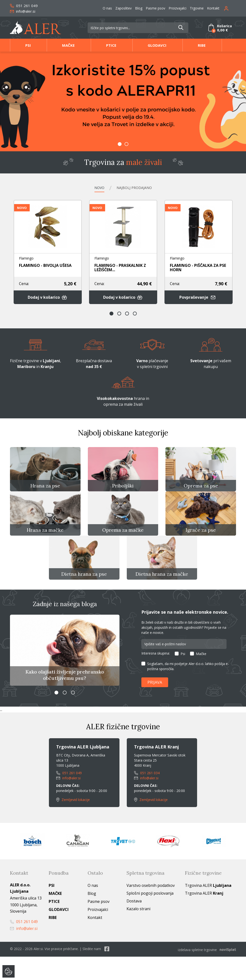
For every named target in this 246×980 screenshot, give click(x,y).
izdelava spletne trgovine (197, 973)
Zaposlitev (123, 8)
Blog (139, 8)
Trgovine (197, 8)
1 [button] (120, 144)
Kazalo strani (138, 933)
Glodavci (157, 45)
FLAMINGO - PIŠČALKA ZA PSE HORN (198, 268)
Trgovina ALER (208, 910)
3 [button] (127, 316)
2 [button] (127, 144)
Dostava (134, 925)
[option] (123, 101)
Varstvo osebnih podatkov (151, 910)
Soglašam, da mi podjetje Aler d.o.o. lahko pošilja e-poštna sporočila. (188, 690)
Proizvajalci (178, 8)
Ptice (111, 45)
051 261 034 (147, 797)
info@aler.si (23, 11)
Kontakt (213, 8)
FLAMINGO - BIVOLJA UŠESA (45, 265)
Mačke (68, 45)
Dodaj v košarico (48, 299)
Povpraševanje (199, 299)
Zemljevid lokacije (73, 824)
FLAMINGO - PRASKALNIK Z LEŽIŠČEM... (120, 268)
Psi (28, 45)
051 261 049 (24, 6)
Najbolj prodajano (136, 188)
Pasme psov (155, 8)
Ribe (202, 45)
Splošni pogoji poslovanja (150, 917)
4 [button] (135, 316)
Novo (93, 188)
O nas (107, 8)
